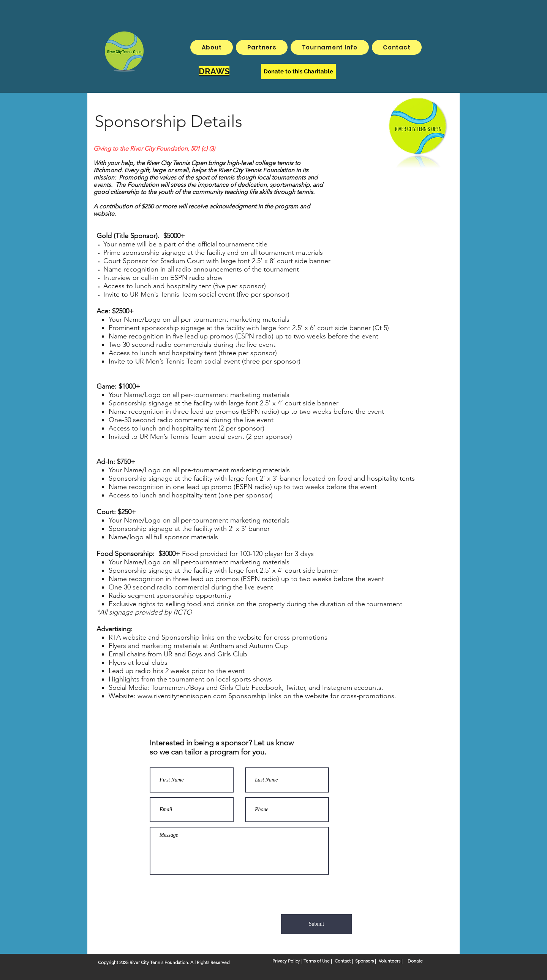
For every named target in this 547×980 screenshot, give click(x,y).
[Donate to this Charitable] (298, 71)
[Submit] (316, 924)
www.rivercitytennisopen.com (182, 696)
